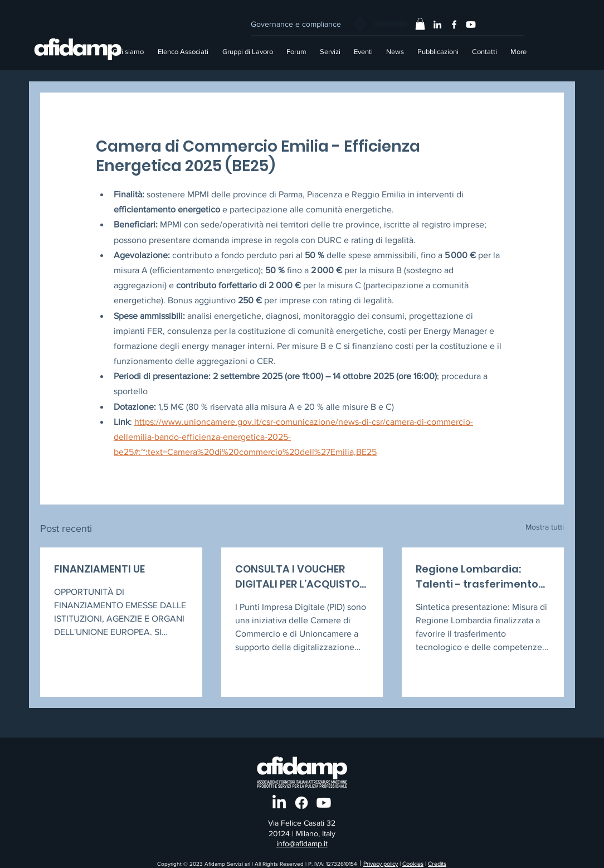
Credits (437, 864)
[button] (420, 24)
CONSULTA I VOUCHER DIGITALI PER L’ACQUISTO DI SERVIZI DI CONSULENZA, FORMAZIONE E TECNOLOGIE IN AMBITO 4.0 (301, 577)
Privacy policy (381, 864)
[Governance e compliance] (296, 24)
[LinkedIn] (437, 25)
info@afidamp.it (302, 843)
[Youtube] (471, 25)
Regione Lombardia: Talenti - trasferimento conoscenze (477, 577)
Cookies (413, 864)
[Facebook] (454, 25)
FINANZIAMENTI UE (99, 569)
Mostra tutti (545, 527)
